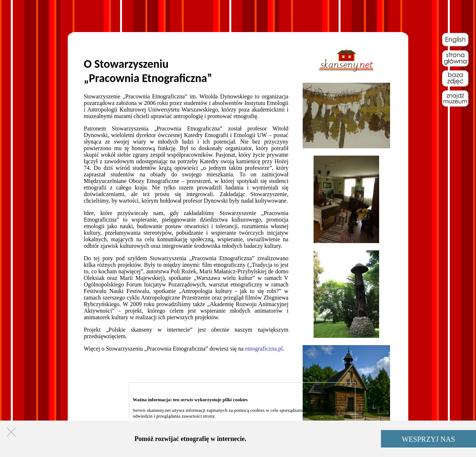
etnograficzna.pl (264, 349)
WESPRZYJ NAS (428, 439)
